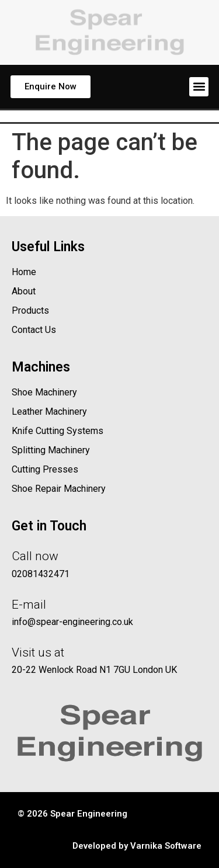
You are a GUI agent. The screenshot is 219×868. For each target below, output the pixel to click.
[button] (199, 87)
